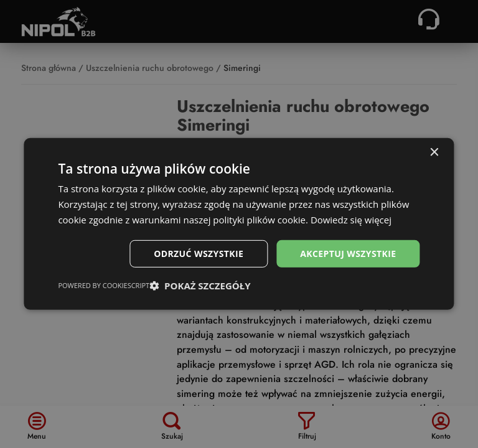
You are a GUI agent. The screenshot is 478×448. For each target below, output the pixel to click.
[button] (200, 286)
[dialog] (239, 224)
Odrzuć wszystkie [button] (199, 253)
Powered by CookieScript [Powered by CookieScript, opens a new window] (104, 285)
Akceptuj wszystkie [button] (348, 253)
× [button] (434, 153)
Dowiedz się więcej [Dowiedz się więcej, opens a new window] (351, 220)
